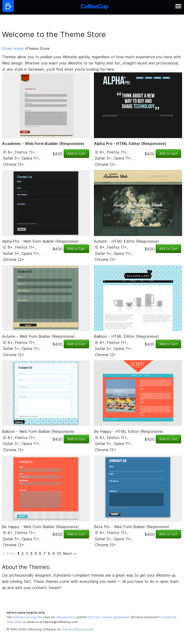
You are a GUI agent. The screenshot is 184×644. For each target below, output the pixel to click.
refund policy (65, 617)
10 (59, 553)
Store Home (13, 48)
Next (67, 553)
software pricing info (27, 617)
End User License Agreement (108, 617)
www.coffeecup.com (79, 629)
